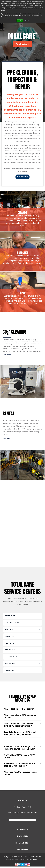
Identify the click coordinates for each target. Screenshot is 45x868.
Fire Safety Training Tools (22, 807)
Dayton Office (22, 829)
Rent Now (6, 438)
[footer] (23, 820)
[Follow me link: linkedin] (19, 866)
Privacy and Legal (12, 859)
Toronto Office (22, 850)
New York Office (22, 836)
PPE (22, 810)
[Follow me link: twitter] (22, 866)
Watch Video (22, 44)
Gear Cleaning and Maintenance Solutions (23, 813)
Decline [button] (27, 20)
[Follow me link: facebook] (26, 866)
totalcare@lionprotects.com (27, 598)
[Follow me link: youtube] (16, 866)
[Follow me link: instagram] (29, 866)
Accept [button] (20, 20)
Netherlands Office (22, 843)
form (15, 601)
